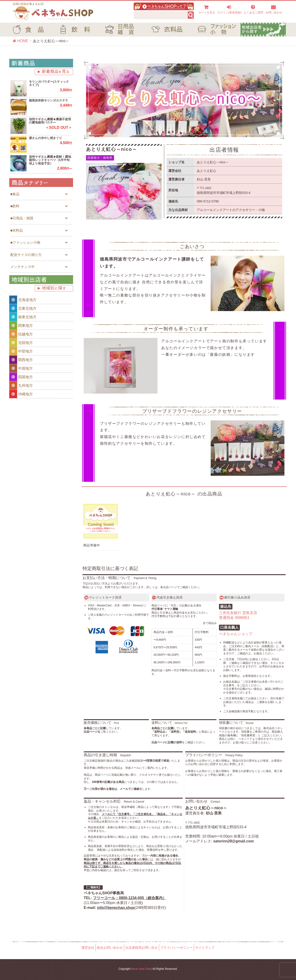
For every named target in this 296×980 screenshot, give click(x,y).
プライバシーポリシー (176, 948)
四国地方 (21, 377)
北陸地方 (21, 343)
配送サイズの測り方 (26, 255)
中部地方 (21, 351)
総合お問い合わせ (110, 948)
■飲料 (15, 206)
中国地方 (21, 368)
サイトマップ (205, 948)
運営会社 (88, 948)
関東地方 (21, 325)
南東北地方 (23, 317)
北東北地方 (23, 308)
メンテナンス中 (23, 267)
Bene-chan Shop (141, 969)
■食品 (15, 194)
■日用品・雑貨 (22, 218)
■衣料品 (17, 230)
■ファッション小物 (25, 242)
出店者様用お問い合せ (142, 948)
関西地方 (21, 360)
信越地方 (21, 334)
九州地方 (21, 385)
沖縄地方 (21, 394)
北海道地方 (23, 300)
